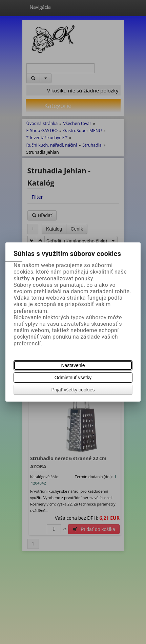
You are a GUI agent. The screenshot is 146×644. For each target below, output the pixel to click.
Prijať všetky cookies (73, 390)
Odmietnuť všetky (73, 378)
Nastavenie (73, 365)
